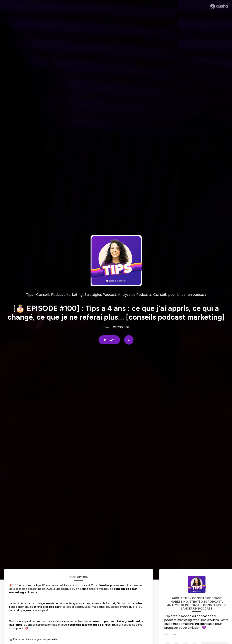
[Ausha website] (219, 7)
